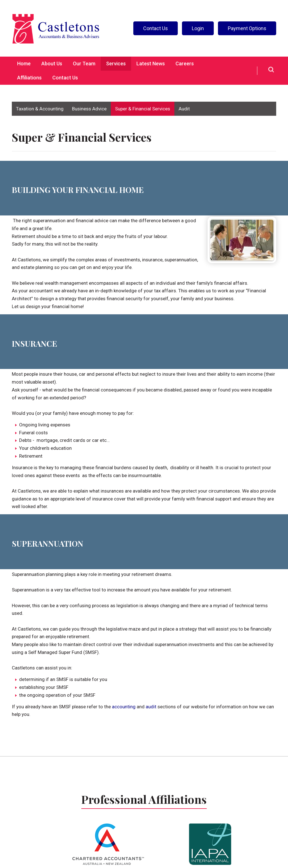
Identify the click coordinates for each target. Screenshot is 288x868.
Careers (185, 64)
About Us (52, 64)
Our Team (84, 64)
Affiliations (29, 78)
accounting (124, 707)
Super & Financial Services (143, 109)
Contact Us (156, 28)
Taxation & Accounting (40, 109)
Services (116, 64)
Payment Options (247, 28)
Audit (184, 109)
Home (24, 64)
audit (151, 707)
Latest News (151, 64)
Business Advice (89, 109)
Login (198, 28)
